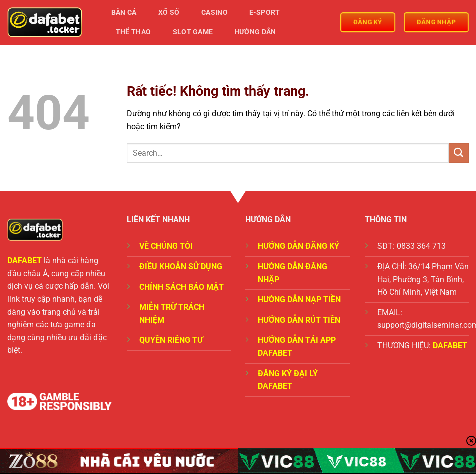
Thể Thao (133, 32)
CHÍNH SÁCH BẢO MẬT (181, 287)
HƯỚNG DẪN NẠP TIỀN (299, 299)
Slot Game (193, 32)
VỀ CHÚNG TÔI (166, 246)
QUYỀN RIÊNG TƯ (171, 340)
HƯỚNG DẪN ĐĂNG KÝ (299, 246)
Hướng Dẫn (255, 32)
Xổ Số (169, 13)
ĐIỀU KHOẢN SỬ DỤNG (181, 266)
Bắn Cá (124, 13)
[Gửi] (459, 153)
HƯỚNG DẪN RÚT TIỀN (299, 320)
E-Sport (265, 13)
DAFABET (25, 260)
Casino (214, 13)
